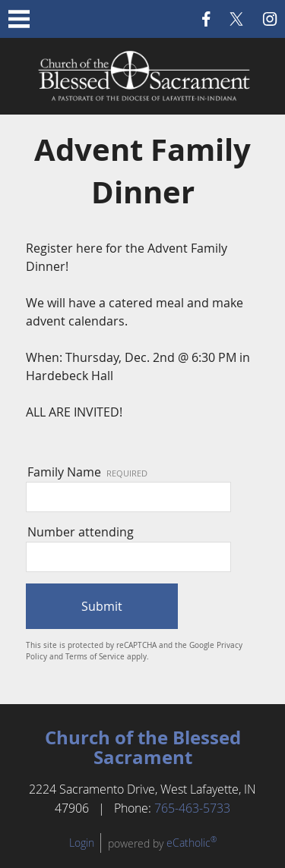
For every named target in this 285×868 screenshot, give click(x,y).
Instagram (270, 19)
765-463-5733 (192, 808)
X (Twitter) (236, 19)
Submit (102, 606)
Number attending (81, 532)
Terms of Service (95, 657)
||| (19, 19)
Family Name (87, 472)
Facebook (206, 19)
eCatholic (192, 843)
